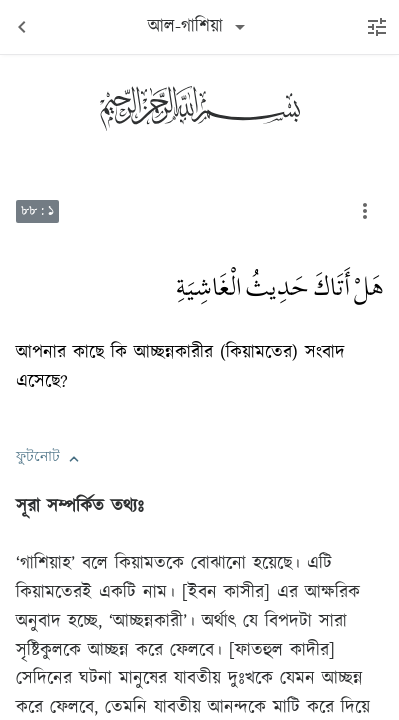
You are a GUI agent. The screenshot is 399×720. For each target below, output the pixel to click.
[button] (74, 459)
